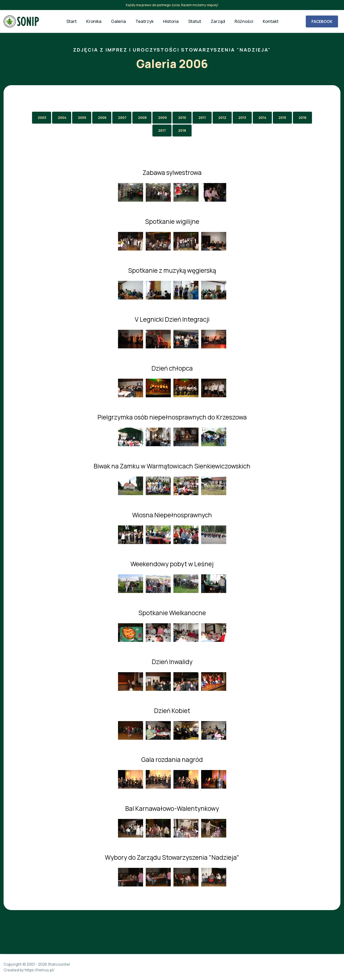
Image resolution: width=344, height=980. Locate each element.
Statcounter (59, 964)
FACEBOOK (322, 21)
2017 (162, 130)
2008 (142, 118)
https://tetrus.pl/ (40, 970)
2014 (262, 118)
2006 (102, 118)
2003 (42, 118)
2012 (222, 118)
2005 (82, 118)
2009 (162, 118)
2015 (282, 118)
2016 (303, 118)
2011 (202, 118)
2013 (242, 118)
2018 (182, 130)
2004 (62, 118)
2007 (122, 118)
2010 (182, 118)
